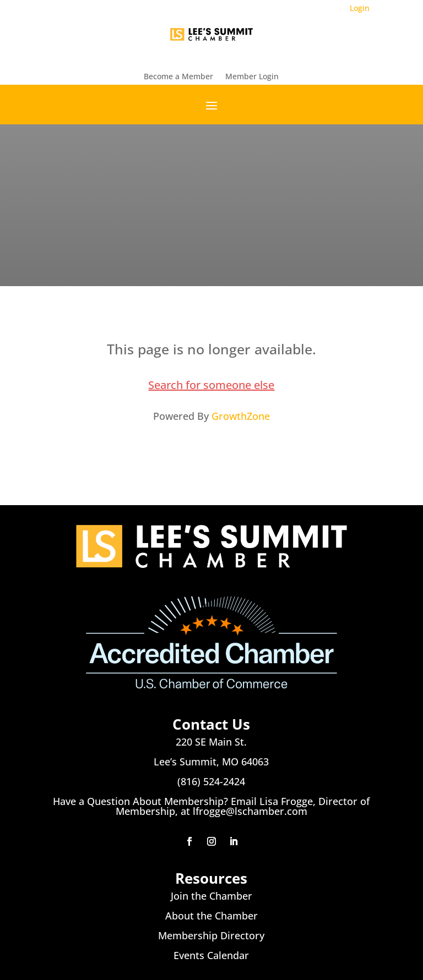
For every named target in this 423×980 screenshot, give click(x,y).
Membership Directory (211, 935)
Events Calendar (211, 955)
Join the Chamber (211, 896)
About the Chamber (211, 916)
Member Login (252, 77)
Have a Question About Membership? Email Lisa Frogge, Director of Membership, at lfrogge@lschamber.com (211, 806)
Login (360, 8)
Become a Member (178, 77)
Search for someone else (211, 385)
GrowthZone (241, 416)
